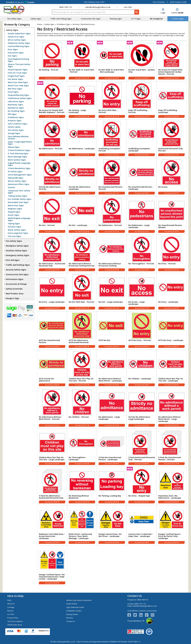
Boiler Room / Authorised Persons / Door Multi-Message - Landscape (80, 536)
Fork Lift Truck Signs (17, 73)
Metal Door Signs (16, 206)
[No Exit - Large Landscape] (112, 292)
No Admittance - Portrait (51, 149)
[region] (52, 55)
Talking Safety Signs (17, 196)
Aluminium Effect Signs (19, 184)
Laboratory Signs (16, 101)
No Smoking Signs (16, 111)
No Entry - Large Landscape (52, 302)
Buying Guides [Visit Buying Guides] (72, 614)
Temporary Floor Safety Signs (19, 192)
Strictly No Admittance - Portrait (50, 188)
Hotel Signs (13, 92)
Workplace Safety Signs (17, 246)
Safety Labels (14, 127)
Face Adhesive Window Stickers (18, 138)
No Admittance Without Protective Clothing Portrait (82, 265)
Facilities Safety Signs (16, 250)
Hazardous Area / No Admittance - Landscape (170, 497)
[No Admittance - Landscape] (82, 139)
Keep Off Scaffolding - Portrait (138, 111)
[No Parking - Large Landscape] (82, 100)
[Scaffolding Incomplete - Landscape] (142, 139)
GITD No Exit (104, 340)
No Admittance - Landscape (82, 149)
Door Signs (13, 49)
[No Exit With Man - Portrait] (82, 292)
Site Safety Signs (16, 130)
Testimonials (20, 2)
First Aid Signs (13, 260)
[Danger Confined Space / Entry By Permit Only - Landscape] (171, 525)
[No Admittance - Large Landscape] (112, 408)
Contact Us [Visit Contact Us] (71, 621)
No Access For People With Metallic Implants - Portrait (52, 111)
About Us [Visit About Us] (11, 604)
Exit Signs (12, 56)
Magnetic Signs (15, 209)
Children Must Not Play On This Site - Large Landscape (52, 459)
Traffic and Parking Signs (18, 265)
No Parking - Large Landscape (77, 111)
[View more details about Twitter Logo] (136, 615)
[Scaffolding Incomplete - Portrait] (112, 139)
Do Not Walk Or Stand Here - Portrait (81, 71)
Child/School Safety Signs (20, 98)
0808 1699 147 (66, 7)
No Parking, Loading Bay (110, 496)
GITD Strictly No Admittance (46, 380)
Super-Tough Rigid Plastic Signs (20, 143)
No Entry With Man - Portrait (108, 111)
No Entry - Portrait (167, 264)
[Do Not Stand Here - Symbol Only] (142, 61)
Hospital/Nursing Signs (18, 95)
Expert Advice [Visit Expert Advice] (72, 604)
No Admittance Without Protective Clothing (110, 265)
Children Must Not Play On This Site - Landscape (171, 380)
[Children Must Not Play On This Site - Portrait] (82, 369)
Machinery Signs (15, 105)
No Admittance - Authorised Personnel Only (52, 265)
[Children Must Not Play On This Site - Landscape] (171, 369)
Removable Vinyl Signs (18, 202)
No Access (163, 187)
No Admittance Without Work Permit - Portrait (50, 418)
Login (163, 13)
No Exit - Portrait (47, 225)
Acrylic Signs (14, 215)
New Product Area (15, 293)
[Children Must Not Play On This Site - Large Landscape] (52, 448)
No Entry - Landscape (168, 302)
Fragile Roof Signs (16, 76)
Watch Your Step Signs (18, 86)
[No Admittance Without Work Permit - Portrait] (52, 408)
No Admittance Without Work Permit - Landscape (110, 380)
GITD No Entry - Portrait (140, 340)
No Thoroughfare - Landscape (78, 459)
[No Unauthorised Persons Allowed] (171, 215)
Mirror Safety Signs (17, 40)
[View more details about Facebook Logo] (130, 615)
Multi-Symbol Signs (17, 160)
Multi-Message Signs (17, 157)
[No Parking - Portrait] (52, 61)
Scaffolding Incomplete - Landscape (140, 150)
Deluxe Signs (14, 147)
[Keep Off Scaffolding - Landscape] (171, 100)
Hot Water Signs (15, 79)
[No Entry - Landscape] (171, 292)
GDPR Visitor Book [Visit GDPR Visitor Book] (15, 625)
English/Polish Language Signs (19, 164)
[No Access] (171, 177)
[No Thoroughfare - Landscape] (82, 448)
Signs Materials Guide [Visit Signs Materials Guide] (75, 607)
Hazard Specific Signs (18, 70)
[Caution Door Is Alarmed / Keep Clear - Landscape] (142, 525)
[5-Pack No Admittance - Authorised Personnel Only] (52, 486)
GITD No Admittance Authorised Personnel (79, 341)
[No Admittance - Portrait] (52, 139)
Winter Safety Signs (17, 181)
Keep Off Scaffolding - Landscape (168, 111)
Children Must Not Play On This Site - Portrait (81, 380)
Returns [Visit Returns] (10, 611)
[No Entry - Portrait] (171, 254)
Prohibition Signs (16, 117)
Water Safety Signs (17, 230)
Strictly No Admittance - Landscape (80, 188)
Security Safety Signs (16, 270)
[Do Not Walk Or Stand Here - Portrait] (82, 61)
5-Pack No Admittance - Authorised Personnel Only (51, 497)
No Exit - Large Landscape (111, 302)
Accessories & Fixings (16, 284)
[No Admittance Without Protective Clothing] (112, 254)
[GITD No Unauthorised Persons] (52, 330)
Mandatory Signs (16, 108)
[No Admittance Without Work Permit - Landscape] (112, 369)
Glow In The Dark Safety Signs (19, 65)
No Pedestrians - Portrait (110, 225)
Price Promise (159, 2)
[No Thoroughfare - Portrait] (142, 254)
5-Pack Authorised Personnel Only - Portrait (142, 459)
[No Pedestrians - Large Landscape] (142, 215)
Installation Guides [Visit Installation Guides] (74, 611)
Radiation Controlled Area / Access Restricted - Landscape (52, 536)
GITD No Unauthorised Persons (49, 341)
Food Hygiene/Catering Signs (18, 60)
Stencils (11, 187)
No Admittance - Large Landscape (109, 418)
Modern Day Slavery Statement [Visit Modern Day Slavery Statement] (79, 600)
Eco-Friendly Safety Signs (20, 199)
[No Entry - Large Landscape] (52, 292)
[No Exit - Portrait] (52, 215)
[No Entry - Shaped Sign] (142, 486)
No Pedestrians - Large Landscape (139, 226)
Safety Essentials (14, 289)
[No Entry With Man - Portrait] (112, 100)
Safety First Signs (16, 37)
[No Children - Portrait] (82, 408)
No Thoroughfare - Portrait (141, 264)
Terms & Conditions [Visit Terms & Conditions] (15, 621)
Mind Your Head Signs (18, 82)
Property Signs (15, 121)
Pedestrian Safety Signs (19, 43)
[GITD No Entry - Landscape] (171, 330)
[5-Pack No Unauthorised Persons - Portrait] (171, 448)
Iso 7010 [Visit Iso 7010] (11, 614)
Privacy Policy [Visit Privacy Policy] (13, 618)
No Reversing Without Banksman (79, 497)
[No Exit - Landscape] (82, 215)
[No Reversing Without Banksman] (82, 486)
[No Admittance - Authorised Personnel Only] (52, 254)
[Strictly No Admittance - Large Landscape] (142, 408)
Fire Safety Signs (14, 241)
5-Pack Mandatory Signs (19, 168)
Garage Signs (14, 133)
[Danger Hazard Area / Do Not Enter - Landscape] (112, 525)
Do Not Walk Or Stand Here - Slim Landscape (111, 71)
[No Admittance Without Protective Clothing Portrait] (82, 254)
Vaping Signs (14, 224)
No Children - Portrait (79, 417)
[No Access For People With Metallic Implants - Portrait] (52, 100)
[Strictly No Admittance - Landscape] (82, 177)
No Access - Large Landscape (136, 303)
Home (40, 24)
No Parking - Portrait (49, 70)
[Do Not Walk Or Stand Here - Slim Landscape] (112, 61)
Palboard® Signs (16, 178)
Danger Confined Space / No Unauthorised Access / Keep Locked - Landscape (52, 577)
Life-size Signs (14, 236)
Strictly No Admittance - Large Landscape (140, 418)
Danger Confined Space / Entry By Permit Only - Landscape (170, 536)
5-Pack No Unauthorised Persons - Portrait (170, 459)
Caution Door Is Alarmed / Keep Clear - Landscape (140, 535)
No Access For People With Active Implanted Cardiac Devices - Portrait (170, 72)
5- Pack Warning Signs (18, 154)
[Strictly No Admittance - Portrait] (52, 177)
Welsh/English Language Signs (19, 219)
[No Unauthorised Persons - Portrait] (112, 177)
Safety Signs (12, 30)
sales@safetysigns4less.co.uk (98, 7)
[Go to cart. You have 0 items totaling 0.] (177, 11)
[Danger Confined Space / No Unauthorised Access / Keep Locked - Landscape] (52, 566)
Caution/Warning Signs (19, 46)
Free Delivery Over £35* (94, 2)
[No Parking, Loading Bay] (112, 486)
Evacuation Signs (16, 53)
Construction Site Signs (17, 274)
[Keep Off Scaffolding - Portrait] (142, 100)
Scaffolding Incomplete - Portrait (110, 150)
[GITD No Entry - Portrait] (142, 330)
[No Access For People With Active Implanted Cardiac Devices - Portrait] (171, 61)
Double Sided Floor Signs (19, 34)
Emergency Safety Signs (18, 255)
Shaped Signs (14, 212)
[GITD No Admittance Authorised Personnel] (82, 330)
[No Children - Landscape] (142, 369)
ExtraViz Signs (14, 227)
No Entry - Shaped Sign (139, 496)
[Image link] (148, 615)
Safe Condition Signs (18, 124)
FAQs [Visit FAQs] (9, 600)
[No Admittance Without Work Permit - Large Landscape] (171, 408)
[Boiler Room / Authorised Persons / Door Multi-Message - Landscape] (82, 525)
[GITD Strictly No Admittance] (52, 369)
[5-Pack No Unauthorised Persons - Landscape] (112, 448)
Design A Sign (12, 298)
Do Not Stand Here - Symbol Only (142, 71)
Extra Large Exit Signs (18, 233)
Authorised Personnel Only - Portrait (171, 150)
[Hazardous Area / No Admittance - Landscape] (171, 486)
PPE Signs (12, 114)
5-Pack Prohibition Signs (19, 150)
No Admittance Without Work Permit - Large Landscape (169, 419)
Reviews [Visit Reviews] (70, 618)
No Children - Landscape (140, 379)
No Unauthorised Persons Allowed (170, 226)
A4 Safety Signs (15, 172)
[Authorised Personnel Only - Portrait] (171, 139)
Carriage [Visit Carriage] (11, 607)
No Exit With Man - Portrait (82, 302)
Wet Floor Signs (15, 89)
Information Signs (15, 279)
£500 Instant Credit (178, 2)
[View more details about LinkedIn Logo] (142, 615)
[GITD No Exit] (112, 330)
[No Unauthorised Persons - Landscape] (142, 177)
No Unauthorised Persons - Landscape (141, 188)
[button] (163, 11)
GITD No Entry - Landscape (171, 340)
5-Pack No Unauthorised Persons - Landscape (110, 459)
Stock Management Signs (20, 175)
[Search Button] (137, 12)
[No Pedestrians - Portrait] (112, 215)
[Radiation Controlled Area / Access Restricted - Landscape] (52, 525)
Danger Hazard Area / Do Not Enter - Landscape (110, 535)
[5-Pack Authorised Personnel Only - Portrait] (142, 448)
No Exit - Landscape (78, 225)
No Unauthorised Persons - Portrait (111, 188)
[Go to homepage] (19, 10)
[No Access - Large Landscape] (142, 292)
